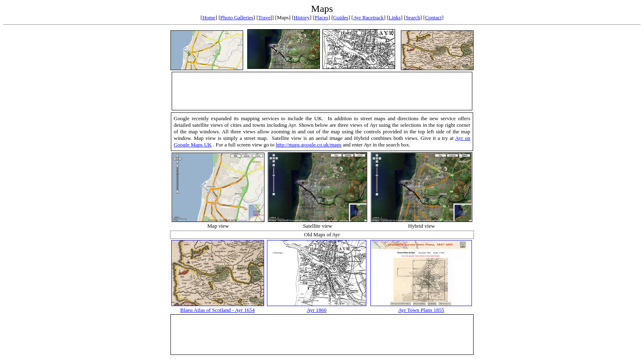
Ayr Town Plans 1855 (421, 310)
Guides (341, 17)
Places (321, 17)
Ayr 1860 (317, 310)
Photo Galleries (237, 17)
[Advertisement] (322, 91)
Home (209, 17)
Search (413, 17)
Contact (433, 17)
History (302, 17)
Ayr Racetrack (368, 17)
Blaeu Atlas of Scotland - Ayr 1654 (218, 310)
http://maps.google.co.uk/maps (308, 145)
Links (395, 17)
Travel (265, 17)
